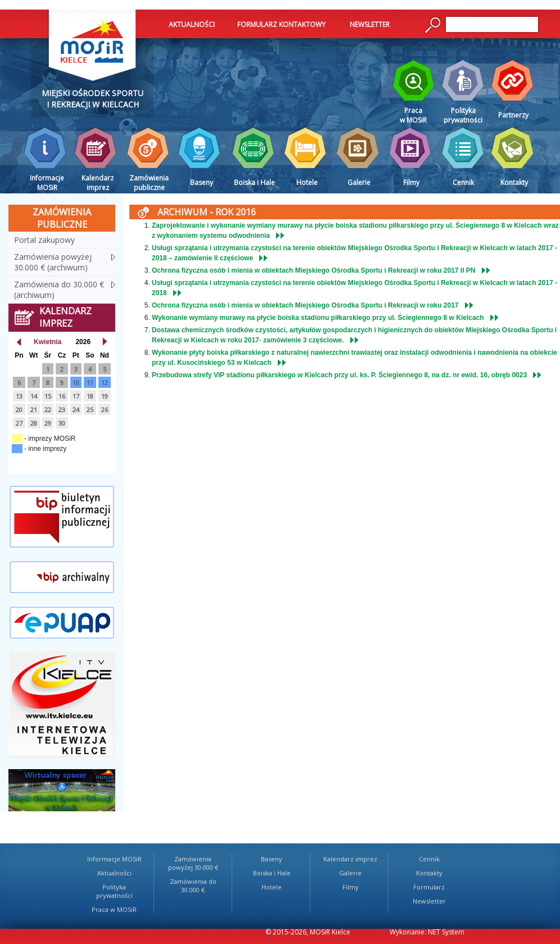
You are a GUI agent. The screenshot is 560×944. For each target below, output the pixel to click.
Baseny (272, 859)
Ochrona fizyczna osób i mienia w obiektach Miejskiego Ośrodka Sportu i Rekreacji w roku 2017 (305, 305)
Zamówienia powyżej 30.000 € (193, 863)
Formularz (429, 887)
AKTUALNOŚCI (192, 24)
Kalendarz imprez (350, 859)
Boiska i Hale (272, 873)
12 (105, 383)
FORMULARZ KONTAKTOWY (281, 24)
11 (90, 383)
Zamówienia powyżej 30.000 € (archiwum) (53, 262)
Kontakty (429, 873)
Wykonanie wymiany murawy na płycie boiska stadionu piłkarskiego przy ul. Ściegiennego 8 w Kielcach (318, 318)
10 (76, 383)
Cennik (429, 859)
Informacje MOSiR (114, 859)
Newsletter (429, 901)
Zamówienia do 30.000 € (193, 886)
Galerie (350, 873)
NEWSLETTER (370, 24)
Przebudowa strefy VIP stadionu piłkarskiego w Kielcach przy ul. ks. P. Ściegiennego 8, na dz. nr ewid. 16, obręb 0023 (339, 375)
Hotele (272, 887)
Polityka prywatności (114, 891)
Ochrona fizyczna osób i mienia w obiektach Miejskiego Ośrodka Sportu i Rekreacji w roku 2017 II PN (314, 270)
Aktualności (114, 873)
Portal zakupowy (44, 240)
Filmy (351, 887)
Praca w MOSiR (114, 909)
